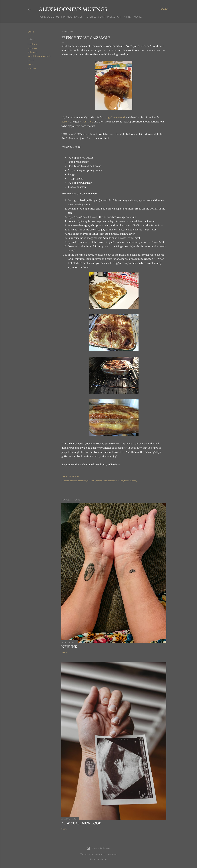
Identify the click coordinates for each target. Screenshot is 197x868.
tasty (30, 64)
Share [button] (31, 32)
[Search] (165, 9)
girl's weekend (117, 117)
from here (88, 122)
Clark (102, 17)
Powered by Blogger (98, 848)
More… (138, 17)
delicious (32, 52)
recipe (31, 60)
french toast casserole (39, 56)
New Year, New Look (81, 823)
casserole (33, 48)
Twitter (127, 17)
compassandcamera (107, 854)
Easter (65, 122)
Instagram (114, 17)
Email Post (74, 476)
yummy (32, 68)
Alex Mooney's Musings (73, 9)
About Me (53, 17)
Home (42, 17)
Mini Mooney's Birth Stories (79, 17)
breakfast (33, 44)
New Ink (69, 647)
